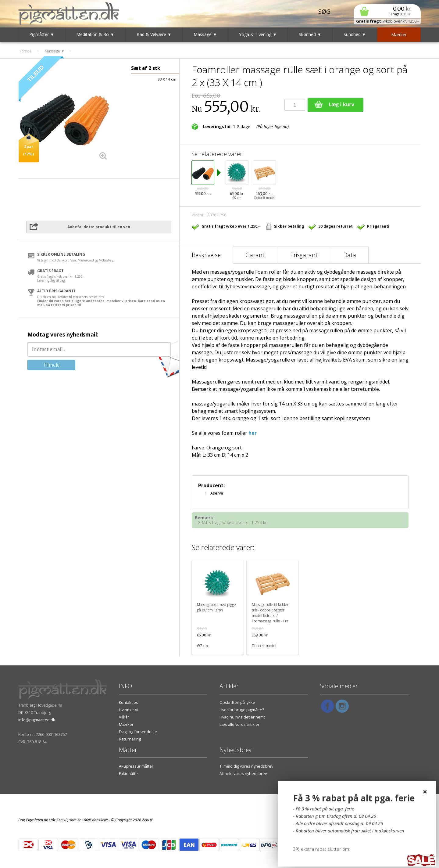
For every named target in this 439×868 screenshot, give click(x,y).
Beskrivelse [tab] (206, 255)
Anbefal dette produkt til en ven (99, 227)
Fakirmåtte (128, 773)
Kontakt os (128, 702)
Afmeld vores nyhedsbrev (243, 773)
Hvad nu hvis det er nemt (242, 717)
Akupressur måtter (136, 766)
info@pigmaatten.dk (37, 720)
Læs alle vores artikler (239, 724)
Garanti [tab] (255, 255)
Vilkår (124, 717)
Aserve (217, 493)
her (253, 433)
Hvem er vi (128, 710)
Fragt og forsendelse (138, 732)
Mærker (126, 724)
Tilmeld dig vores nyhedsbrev (246, 766)
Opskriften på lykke (237, 702)
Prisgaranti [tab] (304, 255)
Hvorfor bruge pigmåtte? (242, 710)
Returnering (130, 739)
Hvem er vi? (410, 812)
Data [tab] (350, 255)
